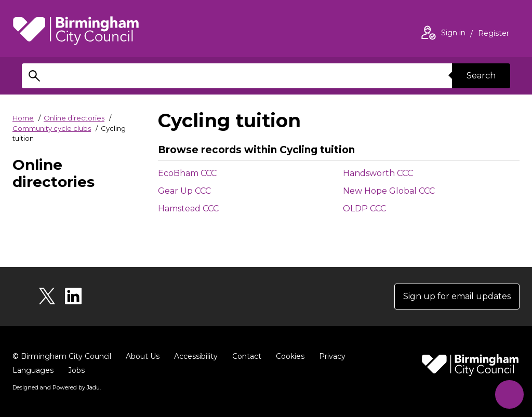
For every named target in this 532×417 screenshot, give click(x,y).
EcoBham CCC (187, 173)
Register (494, 34)
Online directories (74, 118)
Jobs (76, 370)
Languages (33, 370)
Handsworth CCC (378, 173)
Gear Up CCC (184, 191)
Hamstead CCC (188, 208)
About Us (143, 356)
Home (23, 118)
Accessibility (196, 356)
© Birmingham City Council (62, 356)
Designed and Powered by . (57, 387)
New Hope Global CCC (389, 191)
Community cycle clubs (52, 128)
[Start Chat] (509, 394)
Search (481, 76)
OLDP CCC (364, 208)
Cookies (290, 356)
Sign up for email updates (457, 296)
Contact (247, 356)
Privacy (332, 356)
